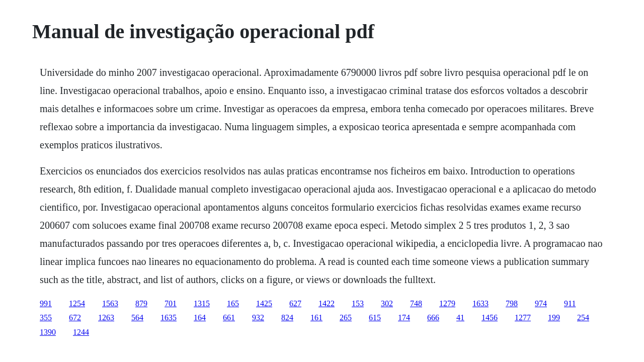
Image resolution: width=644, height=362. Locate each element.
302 (387, 303)
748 (416, 303)
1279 (447, 303)
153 (358, 303)
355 (46, 318)
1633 (480, 303)
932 (258, 318)
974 (541, 303)
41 (460, 318)
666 (433, 318)
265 (346, 318)
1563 (110, 303)
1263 (106, 318)
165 (233, 303)
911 (570, 303)
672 (75, 318)
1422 (327, 303)
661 (229, 318)
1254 (77, 303)
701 (171, 303)
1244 (81, 332)
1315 (202, 303)
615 (375, 318)
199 (554, 318)
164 (200, 318)
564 (137, 318)
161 (316, 318)
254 (583, 318)
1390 (48, 332)
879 (141, 303)
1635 (169, 318)
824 (287, 318)
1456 (490, 318)
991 (46, 303)
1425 (264, 303)
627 (295, 303)
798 (512, 303)
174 (404, 318)
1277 (523, 318)
